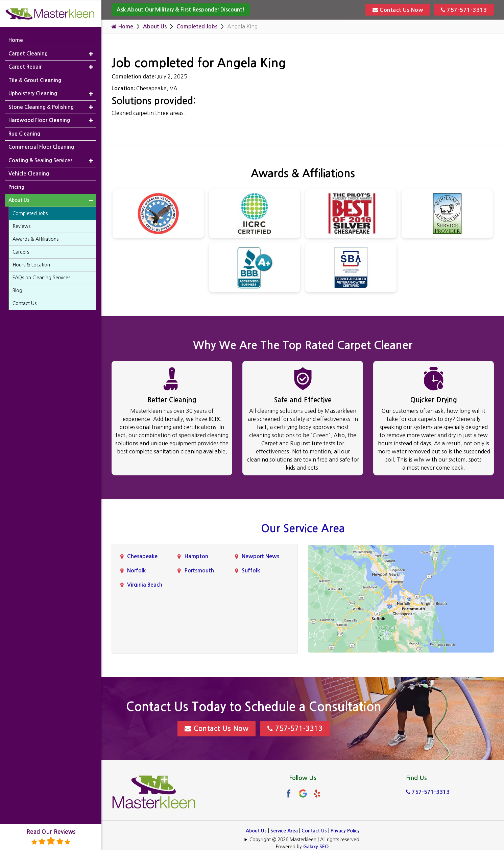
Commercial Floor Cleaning (41, 147)
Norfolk (136, 571)
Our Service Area (303, 528)
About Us (155, 27)
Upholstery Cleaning (33, 93)
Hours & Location (31, 265)
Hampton (196, 556)
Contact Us (314, 831)
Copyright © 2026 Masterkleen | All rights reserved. (305, 840)
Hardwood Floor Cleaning (39, 120)
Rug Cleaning (24, 133)
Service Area (284, 831)
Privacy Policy (345, 831)
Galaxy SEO (316, 847)
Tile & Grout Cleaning (35, 80)
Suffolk (251, 571)
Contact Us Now (398, 10)
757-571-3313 (464, 10)
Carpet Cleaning (28, 53)
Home (122, 26)
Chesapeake (142, 556)
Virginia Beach (145, 585)
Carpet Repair (25, 67)
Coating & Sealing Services (41, 160)
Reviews (21, 226)
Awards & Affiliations (35, 239)
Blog (17, 290)
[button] (91, 54)
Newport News (260, 556)
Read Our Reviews (51, 837)
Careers (21, 252)
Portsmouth (199, 571)
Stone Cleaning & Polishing (41, 107)
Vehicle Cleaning (29, 174)
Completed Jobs (197, 27)
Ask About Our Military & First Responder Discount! (181, 10)
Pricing (16, 187)
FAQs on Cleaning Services (41, 278)
